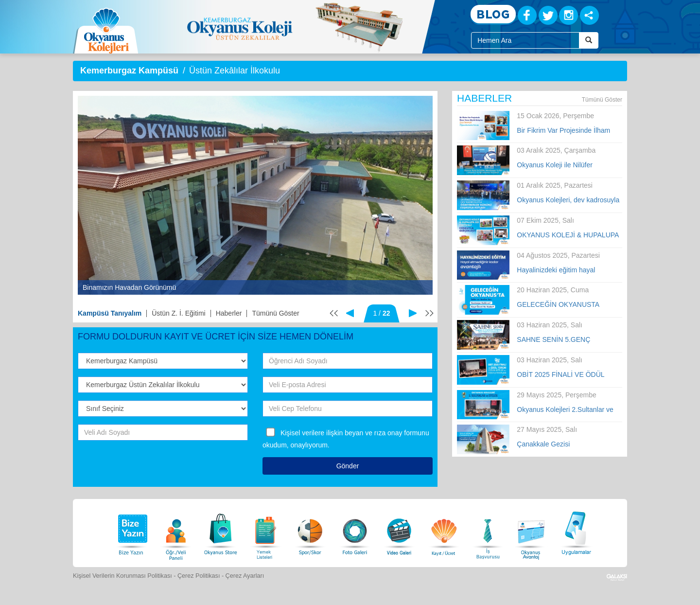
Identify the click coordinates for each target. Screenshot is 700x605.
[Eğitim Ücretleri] (444, 532)
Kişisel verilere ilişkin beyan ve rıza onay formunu (355, 433)
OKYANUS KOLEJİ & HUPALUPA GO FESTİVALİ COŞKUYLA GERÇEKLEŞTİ (568, 235)
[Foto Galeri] (355, 532)
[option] (255, 195)
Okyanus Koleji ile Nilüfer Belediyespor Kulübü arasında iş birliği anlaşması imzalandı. (566, 165)
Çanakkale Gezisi (543, 444)
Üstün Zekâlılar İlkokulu (235, 71)
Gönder (348, 466)
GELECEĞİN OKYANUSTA (558, 304)
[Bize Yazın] (131, 532)
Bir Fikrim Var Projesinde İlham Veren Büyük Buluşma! (563, 131)
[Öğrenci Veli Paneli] (176, 532)
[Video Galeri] (399, 532)
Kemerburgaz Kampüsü (129, 71)
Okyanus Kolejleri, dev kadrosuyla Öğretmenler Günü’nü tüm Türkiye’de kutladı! (568, 200)
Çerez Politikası (199, 576)
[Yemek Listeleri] (265, 532)
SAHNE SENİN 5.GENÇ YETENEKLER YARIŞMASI (558, 340)
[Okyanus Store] (221, 532)
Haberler (229, 313)
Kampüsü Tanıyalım (110, 313)
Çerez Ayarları (245, 576)
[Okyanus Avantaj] (531, 532)
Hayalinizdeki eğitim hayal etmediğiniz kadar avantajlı (557, 270)
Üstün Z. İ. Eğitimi (178, 313)
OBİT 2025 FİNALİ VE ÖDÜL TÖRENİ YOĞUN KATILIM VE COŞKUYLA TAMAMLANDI (562, 375)
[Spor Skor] (310, 532)
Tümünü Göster (275, 313)
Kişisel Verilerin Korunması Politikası (122, 576)
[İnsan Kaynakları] (488, 532)
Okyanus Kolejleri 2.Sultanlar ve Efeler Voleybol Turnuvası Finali (565, 410)
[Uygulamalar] (576, 532)
